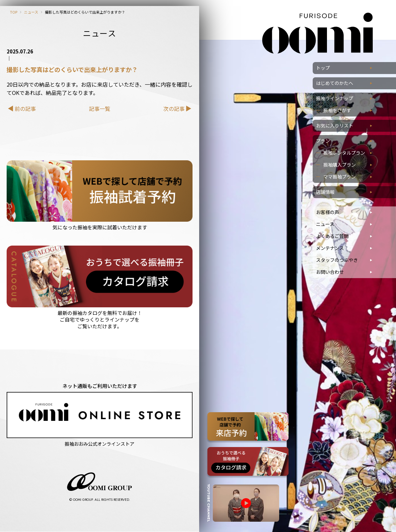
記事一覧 (100, 109)
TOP (14, 12)
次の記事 (174, 109)
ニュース (31, 12)
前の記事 (25, 109)
